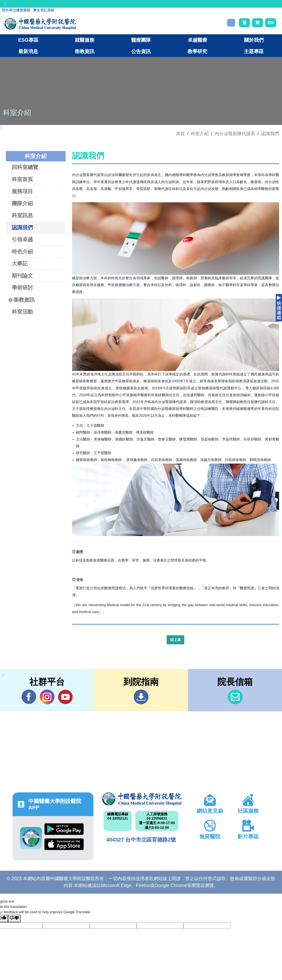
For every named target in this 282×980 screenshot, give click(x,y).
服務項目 (22, 191)
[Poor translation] (14, 919)
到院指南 (141, 697)
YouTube (65, 697)
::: (5, 4)
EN (271, 23)
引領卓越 (22, 239)
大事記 (20, 264)
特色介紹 (22, 252)
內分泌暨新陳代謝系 (235, 134)
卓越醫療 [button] (197, 40)
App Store (64, 844)
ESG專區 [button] (28, 40)
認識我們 (270, 134)
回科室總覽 (25, 167)
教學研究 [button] (197, 51)
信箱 (235, 697)
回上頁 (175, 640)
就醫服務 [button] (85, 40)
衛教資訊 (22, 300)
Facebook (29, 697)
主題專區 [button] (254, 51)
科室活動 (22, 312)
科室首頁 (22, 179)
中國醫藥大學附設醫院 (141, 799)
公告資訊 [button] (141, 51)
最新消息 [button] (28, 51)
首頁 (180, 134)
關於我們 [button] (254, 40)
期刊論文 (22, 276)
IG (47, 697)
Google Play (64, 829)
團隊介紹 (22, 203)
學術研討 (22, 288)
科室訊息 (22, 215)
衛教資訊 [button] (85, 51)
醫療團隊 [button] (141, 40)
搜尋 (231, 23)
